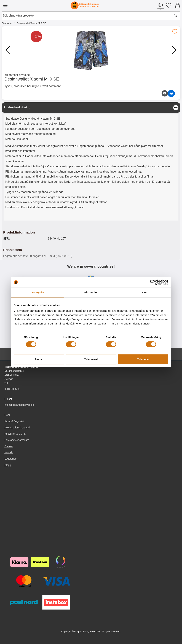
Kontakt (9, 452)
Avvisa (39, 359)
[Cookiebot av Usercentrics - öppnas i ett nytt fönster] (153, 282)
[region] (91, 108)
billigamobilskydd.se (17, 75)
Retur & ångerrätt (14, 421)
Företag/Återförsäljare (17, 440)
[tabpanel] (91, 162)
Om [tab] (144, 292)
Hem (7, 415)
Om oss (9, 446)
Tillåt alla (143, 359)
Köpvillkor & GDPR (15, 434)
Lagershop (10, 459)
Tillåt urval (91, 359)
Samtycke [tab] (38, 292)
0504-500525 (12, 389)
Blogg (8, 465)
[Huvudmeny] (5, 5)
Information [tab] (91, 292)
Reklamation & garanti (17, 427)
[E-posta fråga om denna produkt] (165, 93)
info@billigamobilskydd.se (19, 405)
